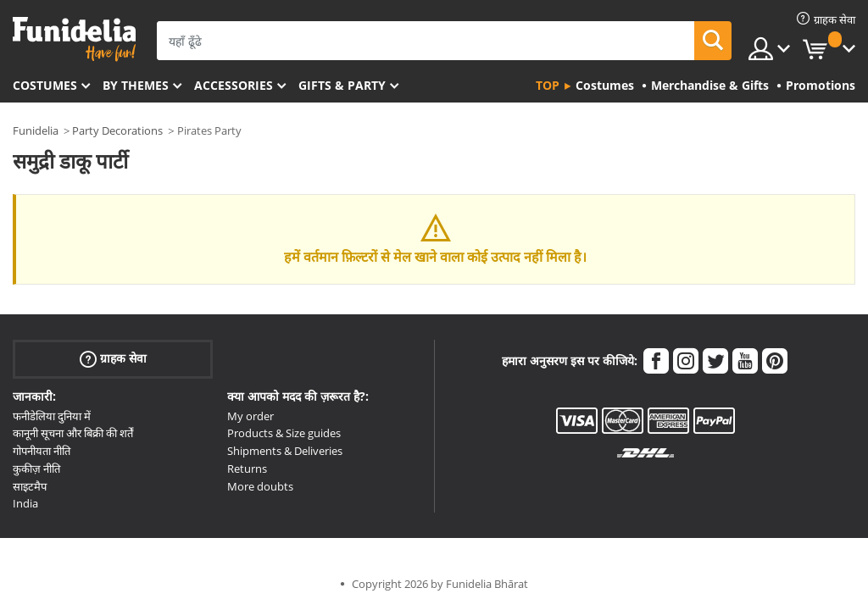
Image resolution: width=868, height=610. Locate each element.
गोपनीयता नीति (42, 451)
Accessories (234, 85)
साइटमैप (30, 486)
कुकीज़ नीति (36, 469)
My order (250, 416)
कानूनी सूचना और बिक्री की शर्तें (73, 433)
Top (548, 85)
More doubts (260, 486)
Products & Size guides (284, 433)
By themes (136, 85)
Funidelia (36, 130)
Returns (247, 469)
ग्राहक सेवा (113, 358)
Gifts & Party (342, 85)
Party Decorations (117, 130)
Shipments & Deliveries (285, 451)
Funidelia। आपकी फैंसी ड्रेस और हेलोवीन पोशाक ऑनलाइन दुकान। (74, 39)
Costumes (45, 85)
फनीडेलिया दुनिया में (52, 416)
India (25, 503)
